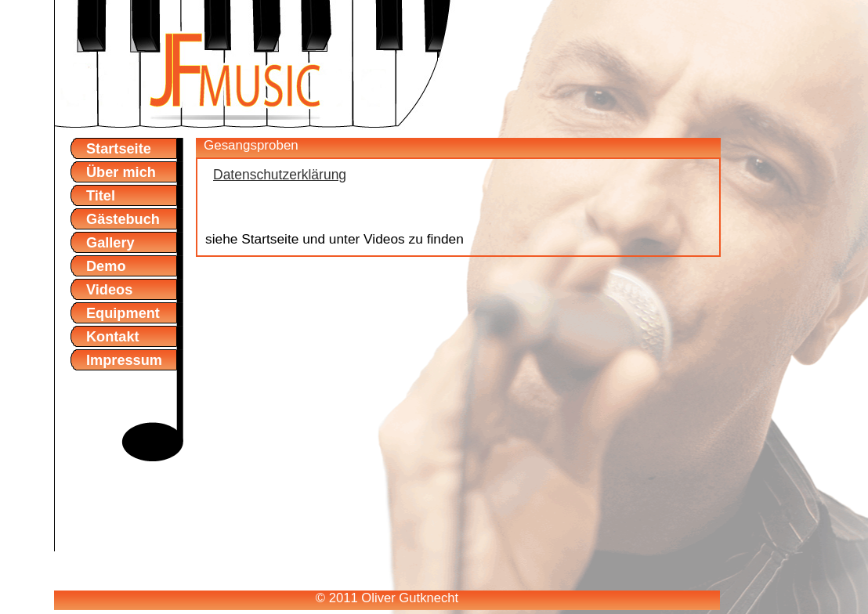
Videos (109, 290)
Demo (106, 266)
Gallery (110, 243)
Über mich (121, 172)
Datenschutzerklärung (280, 175)
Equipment (123, 313)
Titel (101, 196)
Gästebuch (123, 219)
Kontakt (113, 337)
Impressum (124, 360)
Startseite (119, 149)
